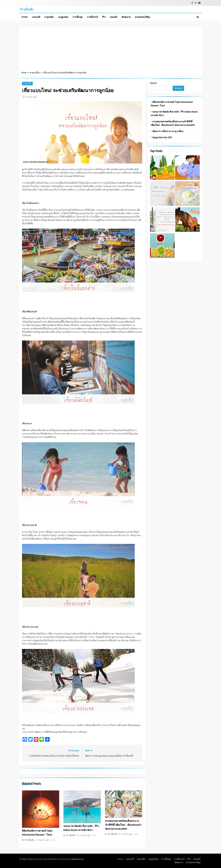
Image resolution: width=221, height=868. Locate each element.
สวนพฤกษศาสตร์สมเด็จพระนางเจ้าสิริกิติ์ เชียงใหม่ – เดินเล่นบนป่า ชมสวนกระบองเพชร (123, 825)
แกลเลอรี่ (36, 17)
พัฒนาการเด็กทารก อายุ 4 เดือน (168, 131)
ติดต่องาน (126, 17)
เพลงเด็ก (114, 17)
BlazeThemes (78, 859)
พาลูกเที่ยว (49, 17)
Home (24, 17)
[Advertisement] (111, 50)
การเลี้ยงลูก (78, 17)
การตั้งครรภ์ (92, 17)
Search (153, 83)
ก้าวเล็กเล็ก (27, 9)
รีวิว (104, 17)
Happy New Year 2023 (162, 137)
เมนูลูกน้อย (63, 17)
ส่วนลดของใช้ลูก (143, 17)
